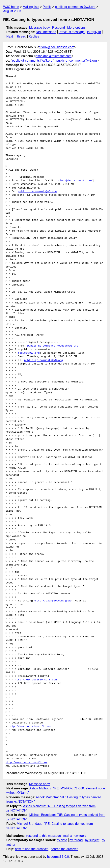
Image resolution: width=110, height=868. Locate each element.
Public (47, 7)
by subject (92, 840)
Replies (34, 36)
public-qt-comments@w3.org (75, 7)
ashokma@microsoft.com (54, 56)
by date (62, 840)
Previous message (72, 32)
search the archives (65, 849)
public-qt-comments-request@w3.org (53, 346)
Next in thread (16, 36)
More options (77, 28)
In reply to (94, 32)
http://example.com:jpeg (53, 601)
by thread (76, 840)
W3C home (11, 7)
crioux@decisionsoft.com (57, 47)
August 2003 (12, 11)
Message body (40, 28)
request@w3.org (29, 353)
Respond (59, 28)
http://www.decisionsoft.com (36, 680)
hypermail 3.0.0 (58, 857)
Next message (46, 32)
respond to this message (43, 836)
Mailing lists (31, 7)
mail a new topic (75, 836)
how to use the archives (32, 849)
